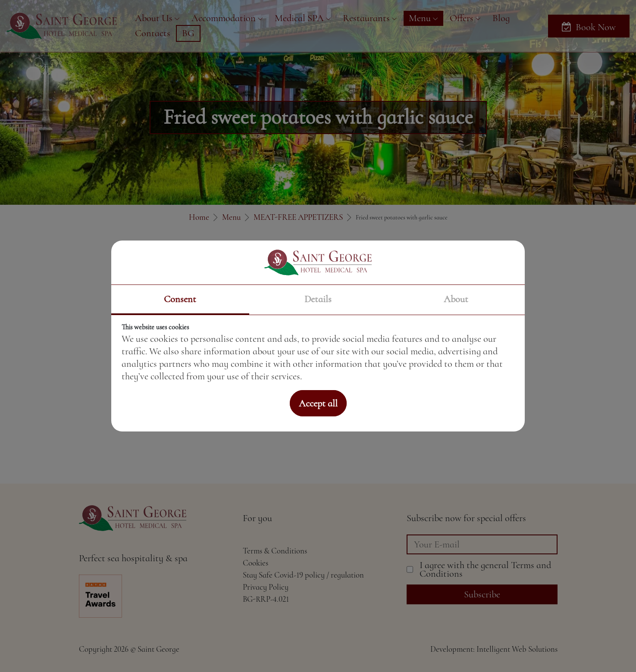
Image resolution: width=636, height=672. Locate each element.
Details (318, 299)
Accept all (318, 403)
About (456, 299)
